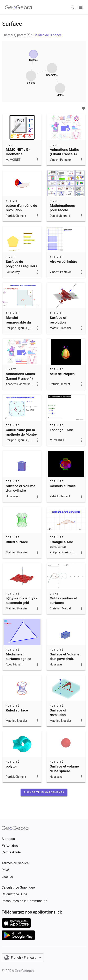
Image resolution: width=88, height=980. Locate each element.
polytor (11, 766)
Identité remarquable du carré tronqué (18, 322)
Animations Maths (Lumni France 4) (64, 152)
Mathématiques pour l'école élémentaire (62, 210)
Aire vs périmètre (63, 262)
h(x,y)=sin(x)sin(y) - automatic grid (21, 600)
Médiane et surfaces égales (18, 656)
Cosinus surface (63, 486)
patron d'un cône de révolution (21, 208)
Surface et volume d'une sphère (64, 769)
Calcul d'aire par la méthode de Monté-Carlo (21, 434)
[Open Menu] (81, 7)
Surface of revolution (58, 320)
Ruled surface (17, 542)
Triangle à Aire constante (61, 544)
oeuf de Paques (62, 374)
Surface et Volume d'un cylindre (21, 488)
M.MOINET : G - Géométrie (18, 152)
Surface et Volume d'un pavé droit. (65, 656)
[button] (44, 792)
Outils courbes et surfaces (63, 600)
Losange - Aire (61, 430)
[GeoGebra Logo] (18, 7)
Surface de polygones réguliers (21, 264)
